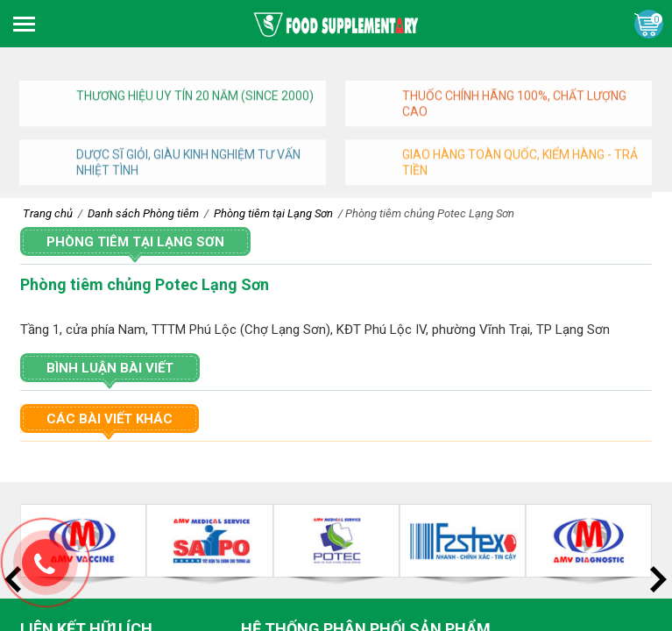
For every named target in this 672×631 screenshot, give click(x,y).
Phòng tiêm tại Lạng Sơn (135, 242)
